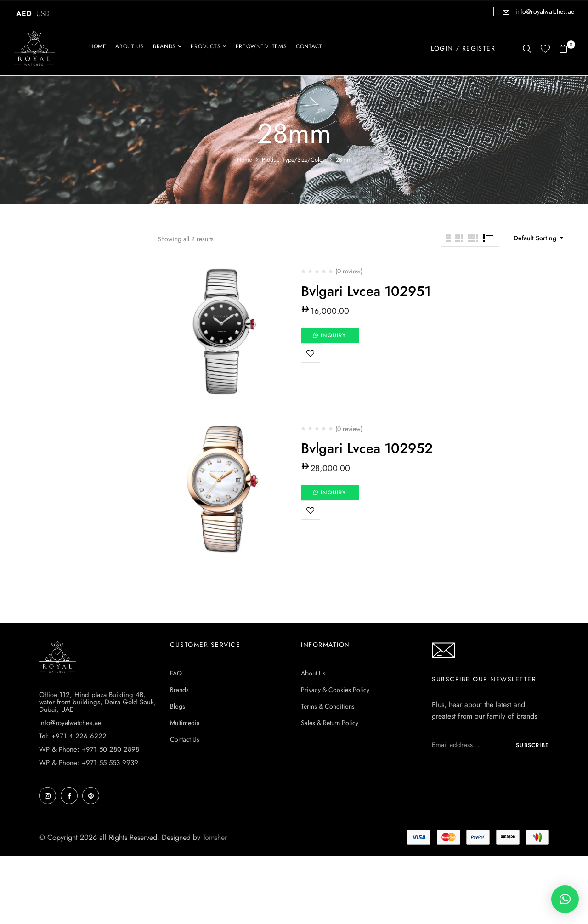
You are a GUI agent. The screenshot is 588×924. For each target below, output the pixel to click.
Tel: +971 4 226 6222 (73, 736)
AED (24, 14)
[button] (567, 49)
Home (245, 160)
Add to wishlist (311, 353)
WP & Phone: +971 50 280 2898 (89, 749)
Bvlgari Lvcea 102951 (366, 291)
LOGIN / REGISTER (463, 48)
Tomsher (215, 837)
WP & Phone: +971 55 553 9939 (89, 763)
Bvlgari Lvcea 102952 (367, 448)
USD (43, 14)
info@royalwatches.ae (544, 11)
